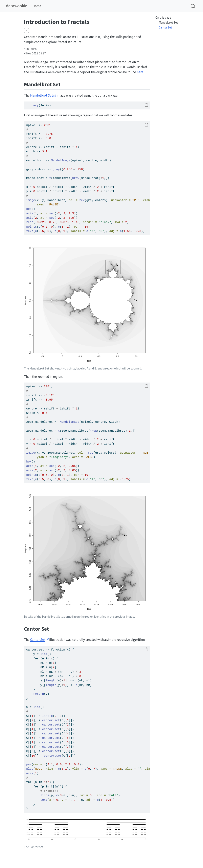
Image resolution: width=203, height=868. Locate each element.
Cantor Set (165, 27)
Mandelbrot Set (168, 22)
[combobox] (193, 6)
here (140, 72)
